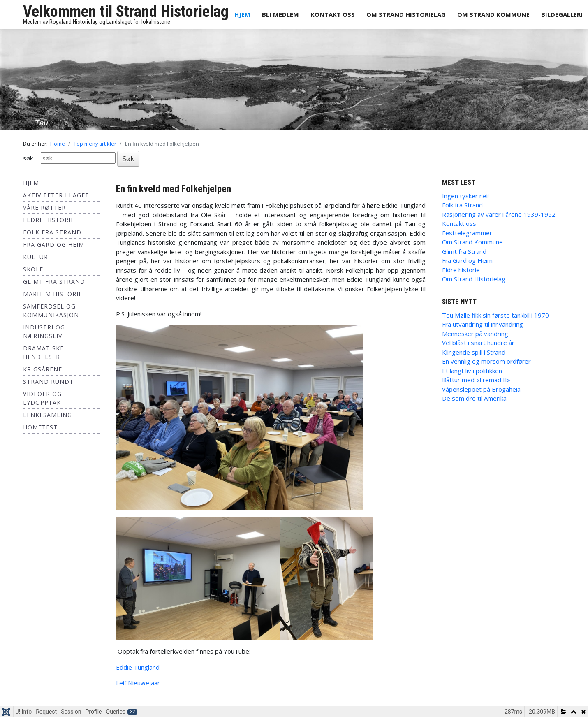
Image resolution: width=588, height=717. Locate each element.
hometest (40, 427)
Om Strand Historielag (406, 14)
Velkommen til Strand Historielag (126, 12)
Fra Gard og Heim (54, 245)
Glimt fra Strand (54, 282)
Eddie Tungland (138, 667)
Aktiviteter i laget (56, 195)
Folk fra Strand (52, 232)
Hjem (242, 14)
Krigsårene (43, 369)
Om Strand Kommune (493, 14)
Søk (128, 159)
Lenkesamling (47, 415)
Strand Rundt (48, 382)
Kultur (36, 257)
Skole (33, 269)
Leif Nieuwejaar (138, 683)
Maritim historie (53, 294)
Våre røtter (44, 208)
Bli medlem (280, 14)
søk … (31, 158)
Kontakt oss (333, 14)
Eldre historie (49, 220)
